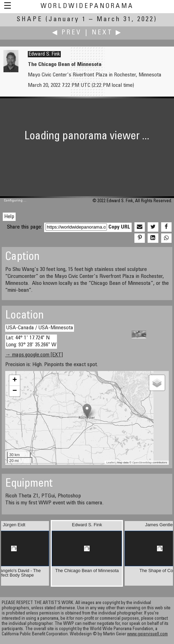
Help (9, 217)
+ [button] (15, 380)
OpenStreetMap (142, 463)
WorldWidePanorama (87, 6)
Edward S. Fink (44, 54)
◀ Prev (67, 33)
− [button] (15, 391)
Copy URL (119, 227)
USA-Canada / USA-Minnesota (40, 328)
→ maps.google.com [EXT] (34, 355)
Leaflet (110, 463)
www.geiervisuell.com (147, 634)
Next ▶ (107, 33)
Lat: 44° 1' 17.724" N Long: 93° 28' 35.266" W (31, 341)
